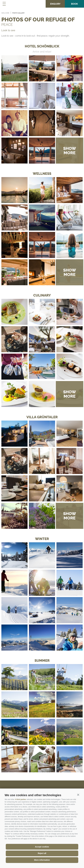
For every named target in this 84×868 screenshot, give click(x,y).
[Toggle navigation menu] (4, 4)
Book (74, 4)
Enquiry (55, 4)
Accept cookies (42, 847)
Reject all (42, 853)
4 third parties (20, 799)
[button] (78, 795)
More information (42, 860)
